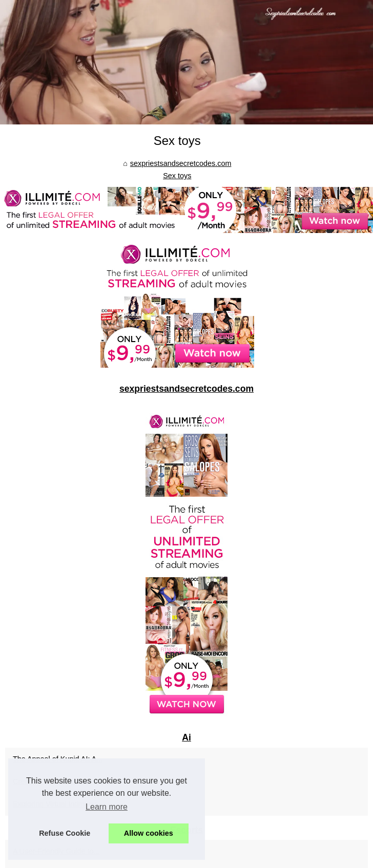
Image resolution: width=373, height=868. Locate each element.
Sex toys (177, 176)
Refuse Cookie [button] (65, 833)
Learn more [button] (107, 807)
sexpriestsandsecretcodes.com (181, 163)
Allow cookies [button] (149, 833)
